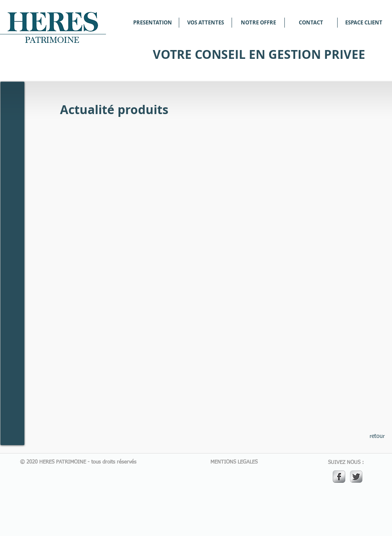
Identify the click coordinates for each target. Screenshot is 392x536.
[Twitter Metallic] (356, 477)
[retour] (377, 437)
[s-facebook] (339, 477)
